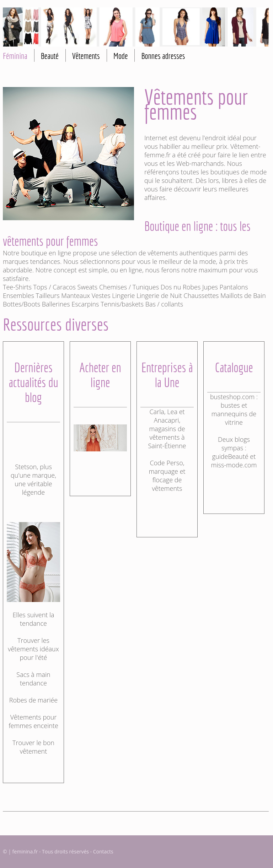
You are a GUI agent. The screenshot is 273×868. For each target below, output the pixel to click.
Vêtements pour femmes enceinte (33, 721)
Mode (121, 56)
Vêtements (86, 56)
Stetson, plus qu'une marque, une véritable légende (33, 479)
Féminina (15, 56)
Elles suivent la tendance (33, 619)
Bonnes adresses (163, 56)
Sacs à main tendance (33, 679)
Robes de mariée (33, 700)
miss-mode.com (234, 465)
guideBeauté (230, 456)
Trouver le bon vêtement (33, 747)
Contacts (103, 851)
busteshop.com (232, 397)
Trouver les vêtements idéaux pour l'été (33, 649)
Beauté (50, 56)
